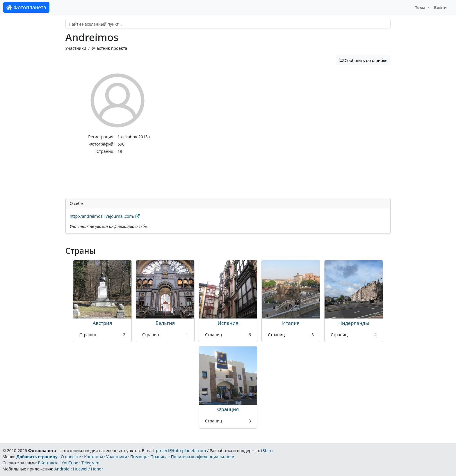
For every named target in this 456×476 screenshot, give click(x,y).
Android (62, 469)
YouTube (70, 463)
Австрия (102, 323)
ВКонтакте (48, 463)
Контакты (93, 457)
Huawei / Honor (88, 469)
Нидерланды (354, 323)
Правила (159, 457)
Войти (440, 7)
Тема (421, 7)
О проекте (71, 457)
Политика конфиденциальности (203, 457)
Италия (291, 323)
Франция (228, 409)
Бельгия (165, 323)
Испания (228, 323)
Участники (76, 48)
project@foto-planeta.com (181, 451)
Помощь (139, 457)
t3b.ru (267, 451)
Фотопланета (26, 7)
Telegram (90, 463)
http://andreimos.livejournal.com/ (105, 216)
